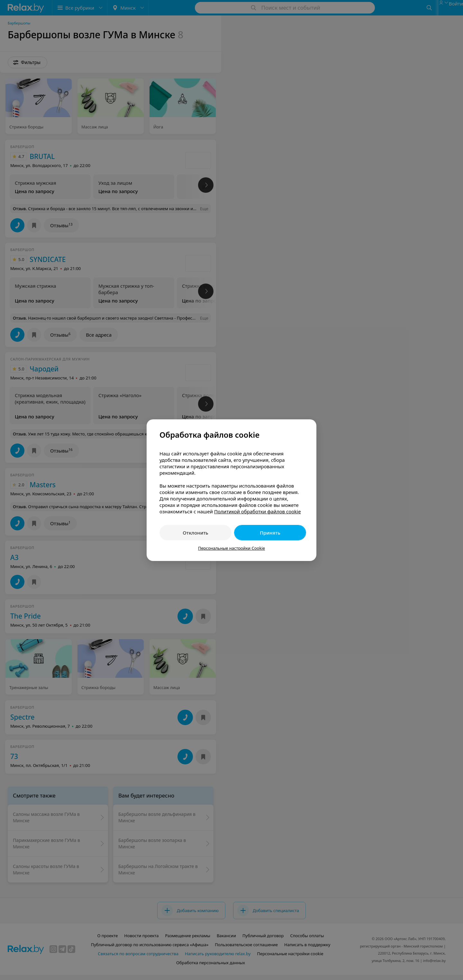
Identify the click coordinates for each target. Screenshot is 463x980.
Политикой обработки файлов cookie (258, 511)
